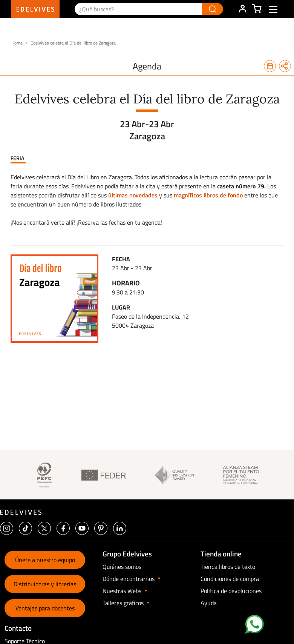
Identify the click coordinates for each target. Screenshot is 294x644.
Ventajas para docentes (45, 608)
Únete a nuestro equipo (45, 560)
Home (17, 43)
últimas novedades (133, 195)
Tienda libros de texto (228, 567)
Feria (17, 158)
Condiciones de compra (230, 579)
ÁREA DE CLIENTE (242, 9)
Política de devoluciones (231, 591)
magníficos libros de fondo (208, 195)
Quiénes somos (122, 567)
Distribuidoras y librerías (45, 584)
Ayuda (209, 603)
